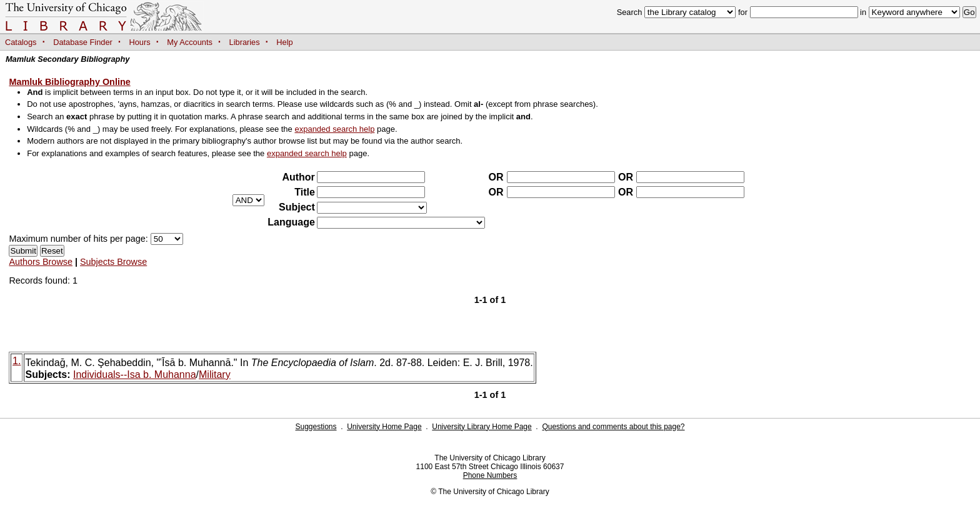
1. (17, 361)
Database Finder (83, 42)
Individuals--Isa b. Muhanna (135, 375)
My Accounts (190, 42)
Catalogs (21, 42)
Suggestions (316, 427)
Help (284, 42)
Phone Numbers (490, 475)
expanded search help (334, 129)
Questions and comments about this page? (613, 427)
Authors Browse (41, 262)
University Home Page (384, 427)
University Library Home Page (482, 427)
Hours (140, 42)
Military (215, 375)
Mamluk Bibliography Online (69, 82)
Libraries (245, 42)
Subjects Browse (113, 262)
